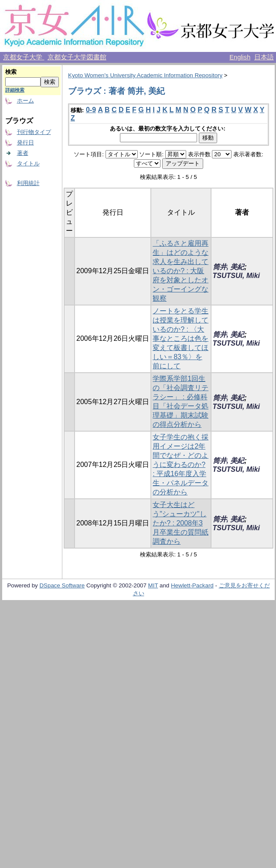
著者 (23, 153)
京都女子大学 (24, 57)
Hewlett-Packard (192, 585)
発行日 (26, 142)
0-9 (91, 110)
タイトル (28, 163)
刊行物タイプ (34, 132)
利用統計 (28, 183)
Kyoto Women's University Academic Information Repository (145, 75)
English (240, 57)
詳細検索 (15, 90)
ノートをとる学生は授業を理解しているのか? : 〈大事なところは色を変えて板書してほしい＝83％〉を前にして (181, 338)
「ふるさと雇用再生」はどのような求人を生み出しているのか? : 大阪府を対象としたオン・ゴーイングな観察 (181, 271)
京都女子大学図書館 (77, 57)
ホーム (26, 101)
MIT (153, 585)
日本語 (264, 57)
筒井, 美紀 (229, 267)
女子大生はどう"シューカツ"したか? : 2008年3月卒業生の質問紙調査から (181, 523)
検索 (11, 72)
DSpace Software (62, 585)
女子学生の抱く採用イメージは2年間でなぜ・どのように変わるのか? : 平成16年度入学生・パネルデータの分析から (181, 465)
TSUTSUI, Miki (236, 276)
